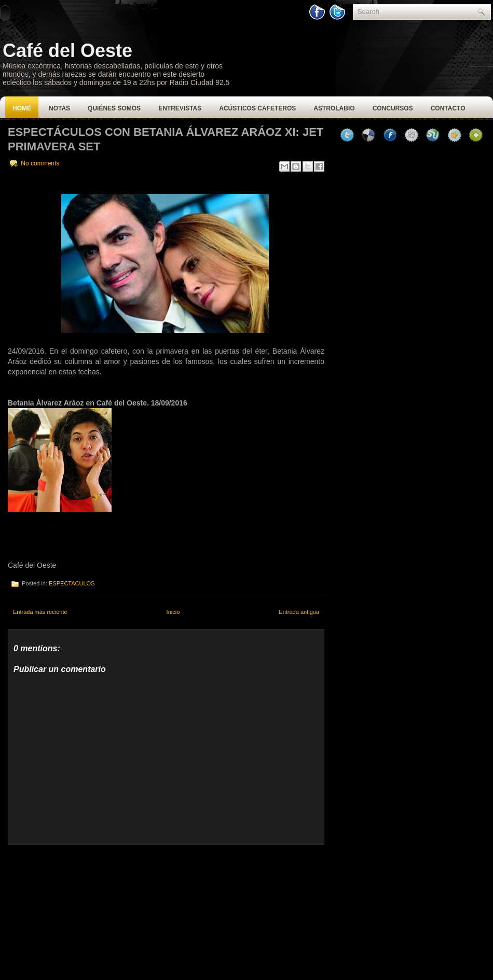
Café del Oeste (67, 51)
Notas (59, 108)
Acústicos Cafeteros (257, 108)
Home (22, 108)
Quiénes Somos (114, 108)
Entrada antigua (299, 612)
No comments (40, 163)
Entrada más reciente (40, 612)
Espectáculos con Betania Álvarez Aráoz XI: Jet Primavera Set (166, 139)
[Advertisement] (86, 910)
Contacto (448, 108)
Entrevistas (180, 108)
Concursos (393, 108)
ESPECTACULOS (72, 583)
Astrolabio (334, 108)
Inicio (173, 612)
